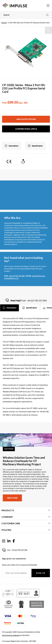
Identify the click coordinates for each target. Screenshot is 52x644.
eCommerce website (11, 635)
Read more (12, 498)
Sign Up (41, 573)
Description (12, 146)
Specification (35, 146)
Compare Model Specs (26, 129)
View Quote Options (26, 119)
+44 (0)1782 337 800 (17, 276)
